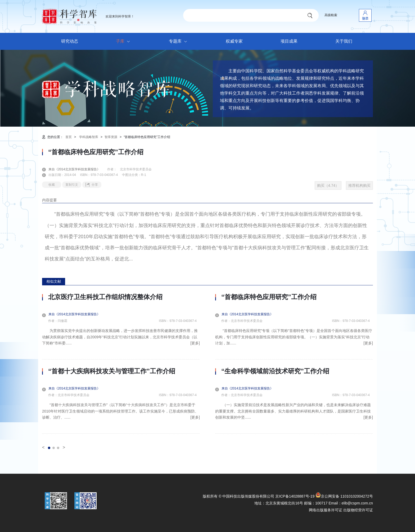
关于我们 (344, 41)
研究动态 (70, 41)
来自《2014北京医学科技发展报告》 (77, 169)
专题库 (179, 42)
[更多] (195, 343)
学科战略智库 (89, 137)
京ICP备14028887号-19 (295, 496)
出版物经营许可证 (358, 510)
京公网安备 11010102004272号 (344, 496)
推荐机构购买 (359, 185)
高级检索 (331, 15)
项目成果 (289, 41)
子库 (124, 42)
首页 (69, 137)
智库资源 (111, 137)
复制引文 (72, 185)
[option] (121, 363)
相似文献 (54, 281)
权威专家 (234, 41)
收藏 (52, 185)
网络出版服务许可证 (326, 510)
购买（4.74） (328, 185)
